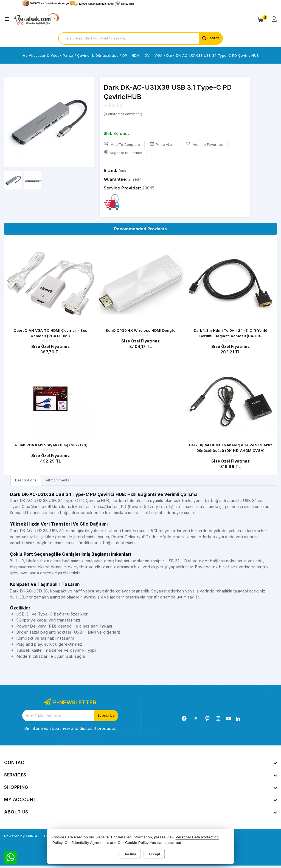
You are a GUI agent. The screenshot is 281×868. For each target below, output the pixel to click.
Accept (154, 854)
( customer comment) (127, 114)
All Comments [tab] (63, 482)
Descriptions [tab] (28, 482)
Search (212, 38)
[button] (88, 122)
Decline (130, 854)
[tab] (28, 482)
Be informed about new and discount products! (70, 731)
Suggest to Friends (124, 153)
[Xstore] (36, 19)
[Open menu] (8, 19)
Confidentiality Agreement (87, 843)
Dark (123, 170)
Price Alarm (165, 144)
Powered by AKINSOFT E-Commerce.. (42, 838)
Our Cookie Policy (133, 843)
